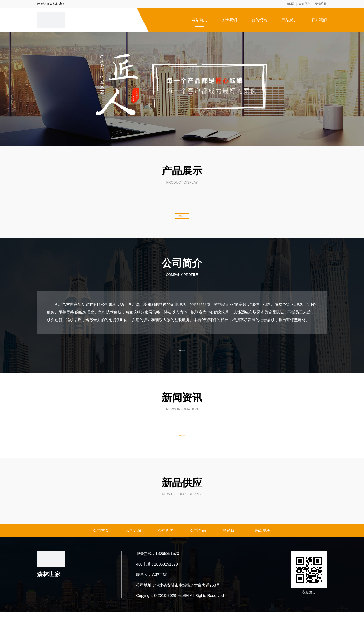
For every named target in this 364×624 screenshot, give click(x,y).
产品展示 (289, 20)
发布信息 (305, 4)
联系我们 (319, 20)
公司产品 (198, 542)
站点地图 (263, 542)
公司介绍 (133, 542)
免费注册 (321, 4)
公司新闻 (166, 542)
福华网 (290, 4)
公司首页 (101, 542)
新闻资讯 (259, 20)
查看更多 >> (182, 218)
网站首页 (199, 20)
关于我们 (229, 20)
